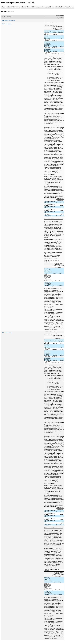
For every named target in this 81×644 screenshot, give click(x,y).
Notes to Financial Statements (31, 7)
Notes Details (69, 7)
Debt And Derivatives (7, 24)
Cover (4, 7)
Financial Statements (13, 7)
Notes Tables (59, 7)
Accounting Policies (48, 7)
